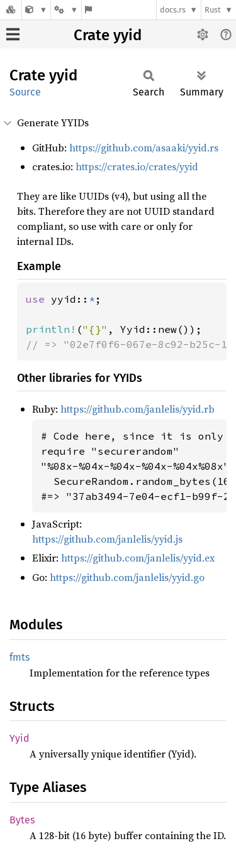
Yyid (20, 738)
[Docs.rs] (11, 10)
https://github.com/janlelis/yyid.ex (138, 558)
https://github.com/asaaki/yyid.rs (144, 148)
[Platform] (66, 10)
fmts (20, 657)
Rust (213, 10)
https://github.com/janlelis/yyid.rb (138, 409)
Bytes (22, 820)
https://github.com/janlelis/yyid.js (107, 539)
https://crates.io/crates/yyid (137, 166)
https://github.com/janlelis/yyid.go (127, 577)
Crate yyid (108, 35)
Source (25, 92)
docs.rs (173, 10)
